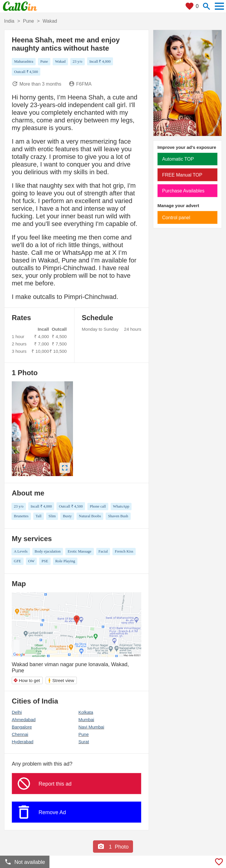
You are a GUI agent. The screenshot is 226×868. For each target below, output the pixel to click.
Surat (84, 742)
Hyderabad (23, 742)
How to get (27, 680)
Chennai (20, 734)
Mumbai (86, 720)
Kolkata (86, 712)
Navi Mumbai (91, 727)
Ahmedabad (24, 720)
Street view (61, 680)
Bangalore (22, 727)
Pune (83, 734)
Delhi (17, 712)
